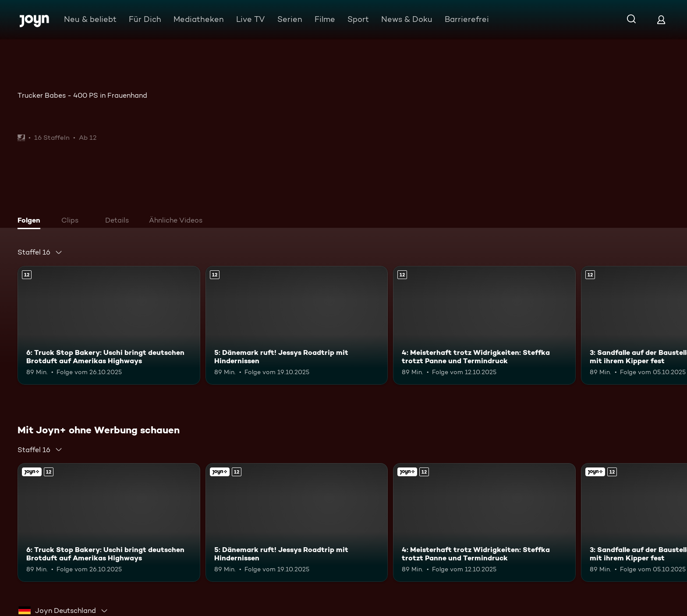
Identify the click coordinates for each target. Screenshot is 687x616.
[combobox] (40, 252)
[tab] (31, 221)
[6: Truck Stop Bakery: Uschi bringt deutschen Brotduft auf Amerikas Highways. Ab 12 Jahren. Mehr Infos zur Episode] (109, 325)
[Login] (661, 19)
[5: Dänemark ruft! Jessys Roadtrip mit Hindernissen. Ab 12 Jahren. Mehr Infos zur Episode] (297, 325)
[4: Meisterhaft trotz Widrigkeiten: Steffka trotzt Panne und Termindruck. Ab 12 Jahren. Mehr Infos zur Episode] (484, 325)
